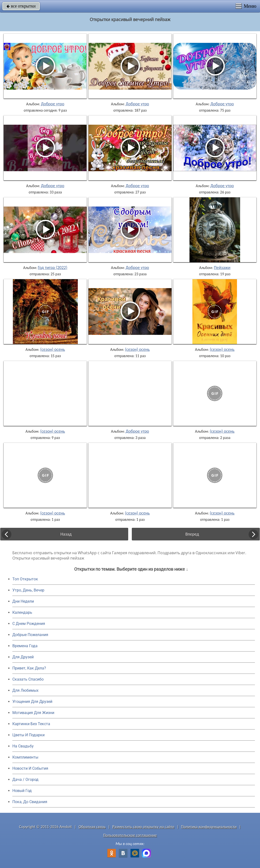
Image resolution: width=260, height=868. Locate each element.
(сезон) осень (53, 349)
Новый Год (22, 791)
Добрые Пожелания (30, 635)
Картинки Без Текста (31, 724)
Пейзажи (222, 268)
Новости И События (30, 768)
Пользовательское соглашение (130, 835)
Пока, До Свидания (30, 802)
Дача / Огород (25, 780)
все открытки (21, 6)
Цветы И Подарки (28, 735)
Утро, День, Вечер (28, 590)
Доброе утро (53, 104)
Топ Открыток (25, 579)
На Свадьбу (23, 746)
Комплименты (25, 757)
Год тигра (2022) (52, 268)
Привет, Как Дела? (29, 668)
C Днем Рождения (29, 624)
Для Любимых (25, 690)
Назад (66, 534)
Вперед (192, 534)
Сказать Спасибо (28, 679)
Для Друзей (23, 657)
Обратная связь (92, 827)
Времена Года (25, 646)
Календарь (22, 612)
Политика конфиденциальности (209, 827)
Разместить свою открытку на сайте (143, 827)
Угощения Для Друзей (32, 702)
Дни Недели (23, 601)
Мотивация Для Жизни (33, 713)
